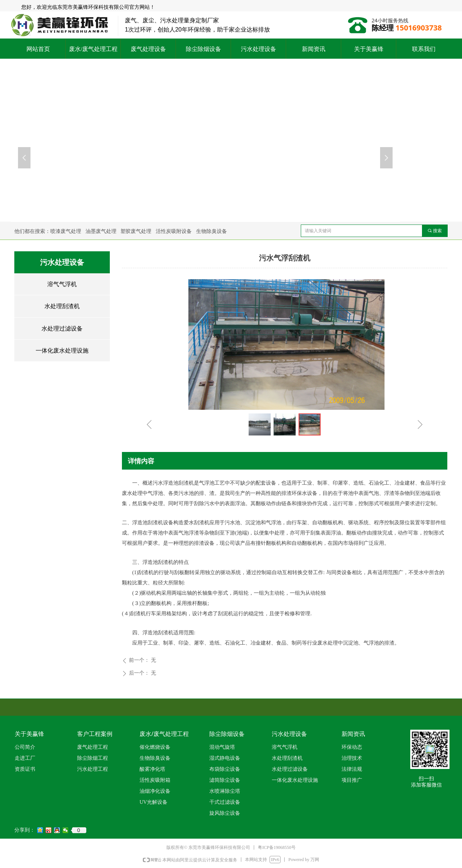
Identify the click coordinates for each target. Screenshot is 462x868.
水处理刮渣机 (62, 306)
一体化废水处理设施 (62, 351)
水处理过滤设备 (62, 329)
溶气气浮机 (62, 284)
